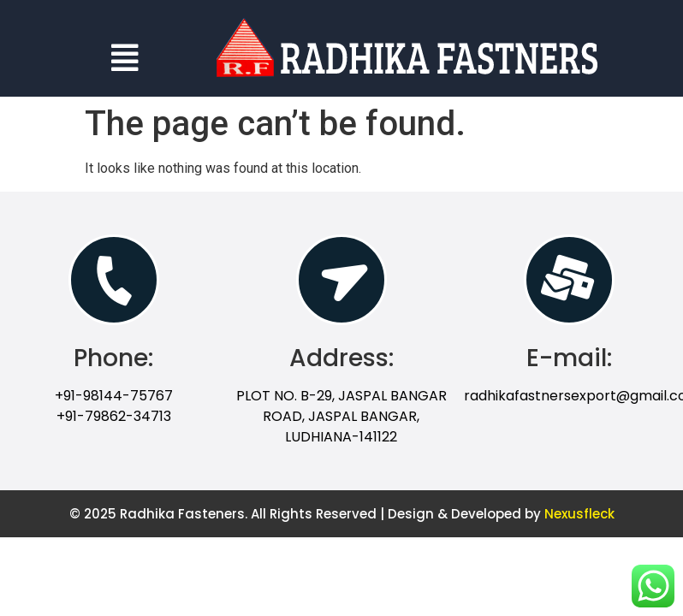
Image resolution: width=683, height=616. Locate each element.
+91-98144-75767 (114, 396)
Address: (341, 358)
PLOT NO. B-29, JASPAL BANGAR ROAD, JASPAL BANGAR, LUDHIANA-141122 (341, 416)
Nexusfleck (579, 514)
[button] (125, 58)
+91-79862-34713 (114, 416)
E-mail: (569, 358)
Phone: (113, 358)
